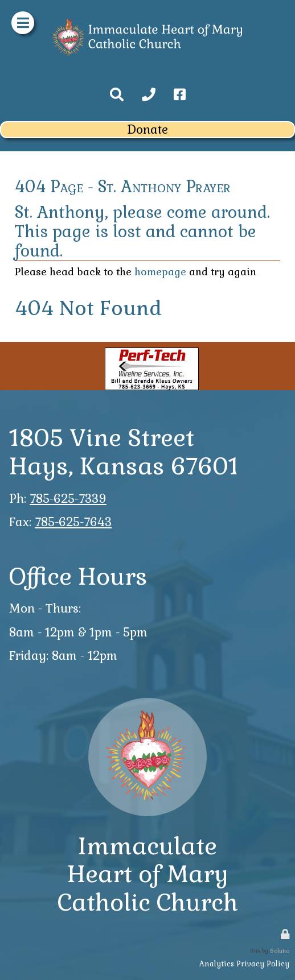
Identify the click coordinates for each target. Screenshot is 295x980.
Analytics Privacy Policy (244, 964)
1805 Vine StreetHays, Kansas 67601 (124, 452)
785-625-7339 (68, 499)
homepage (160, 272)
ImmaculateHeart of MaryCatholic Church (148, 874)
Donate (147, 130)
